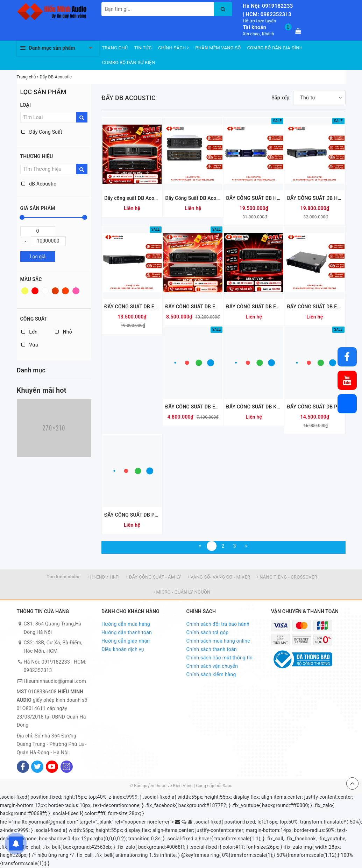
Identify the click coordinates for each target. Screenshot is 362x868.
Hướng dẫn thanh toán (127, 632)
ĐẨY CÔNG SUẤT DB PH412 (132, 515)
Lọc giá (38, 257)
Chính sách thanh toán (212, 649)
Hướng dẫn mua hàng (126, 624)
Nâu (55, 291)
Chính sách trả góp (208, 632)
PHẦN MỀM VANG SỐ (218, 48)
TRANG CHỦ (115, 48)
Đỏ (35, 291)
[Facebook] (23, 767)
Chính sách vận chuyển (212, 666)
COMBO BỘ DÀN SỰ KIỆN (129, 62)
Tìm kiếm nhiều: (64, 577)
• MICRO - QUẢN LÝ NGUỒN (182, 592)
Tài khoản (254, 27)
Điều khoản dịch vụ (123, 649)
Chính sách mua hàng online (218, 641)
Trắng (45, 291)
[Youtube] (52, 767)
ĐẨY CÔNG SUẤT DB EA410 (132, 307)
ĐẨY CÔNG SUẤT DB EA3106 (193, 307)
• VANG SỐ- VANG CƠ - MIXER (219, 577)
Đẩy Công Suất (42, 132)
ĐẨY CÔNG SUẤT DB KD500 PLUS (254, 407)
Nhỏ (63, 332)
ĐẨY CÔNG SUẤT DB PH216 (315, 407)
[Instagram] (67, 767)
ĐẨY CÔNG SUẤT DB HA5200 (254, 198)
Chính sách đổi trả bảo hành (218, 624)
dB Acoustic (39, 184)
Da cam (65, 291)
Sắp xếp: (281, 98)
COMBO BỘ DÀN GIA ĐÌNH (275, 48)
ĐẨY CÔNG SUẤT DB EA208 (315, 307)
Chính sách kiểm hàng (211, 674)
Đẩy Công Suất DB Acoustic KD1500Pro (193, 198)
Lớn (30, 332)
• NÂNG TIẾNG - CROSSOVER (287, 577)
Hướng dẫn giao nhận (126, 641)
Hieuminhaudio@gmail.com (55, 681)
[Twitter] (37, 767)
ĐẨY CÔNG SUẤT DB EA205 (193, 407)
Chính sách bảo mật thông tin (220, 658)
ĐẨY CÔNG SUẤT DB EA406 (254, 307)
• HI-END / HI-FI (104, 577)
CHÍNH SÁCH (173, 48)
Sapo (227, 786)
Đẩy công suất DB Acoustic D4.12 (132, 198)
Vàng (25, 291)
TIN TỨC (143, 48)
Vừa (30, 345)
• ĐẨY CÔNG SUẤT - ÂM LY (154, 577)
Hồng (76, 291)
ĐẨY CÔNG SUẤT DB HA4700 (315, 198)
